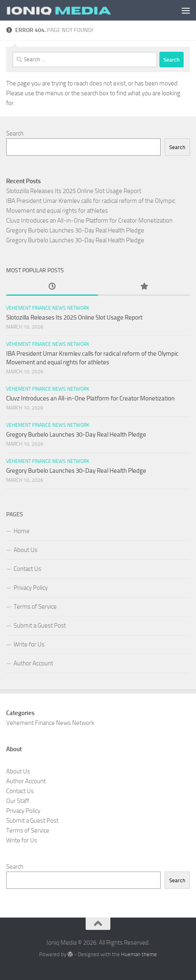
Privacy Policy (31, 588)
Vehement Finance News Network (48, 308)
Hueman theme (139, 954)
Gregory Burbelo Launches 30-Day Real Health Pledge (75, 230)
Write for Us (29, 644)
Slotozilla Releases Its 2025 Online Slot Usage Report (74, 191)
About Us (26, 550)
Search (15, 133)
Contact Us (27, 569)
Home (22, 531)
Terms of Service (35, 607)
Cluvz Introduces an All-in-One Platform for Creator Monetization (89, 221)
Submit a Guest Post (40, 626)
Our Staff (18, 801)
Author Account (33, 663)
